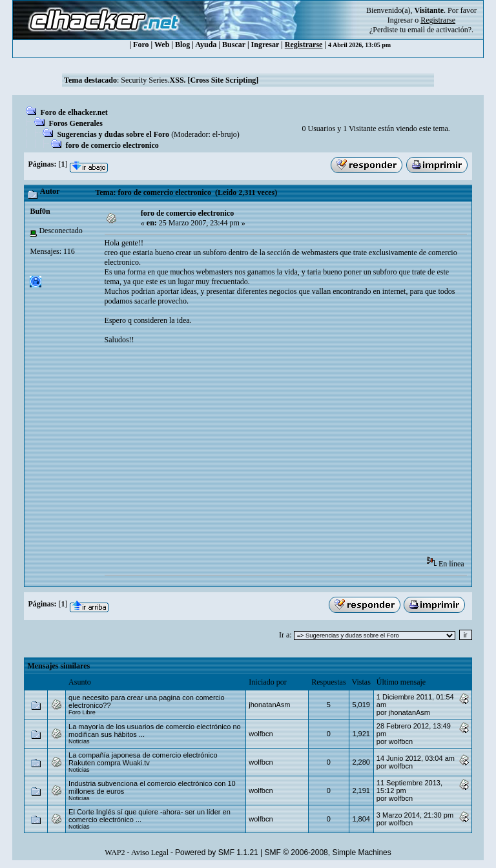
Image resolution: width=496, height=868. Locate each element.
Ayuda (206, 45)
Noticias (79, 741)
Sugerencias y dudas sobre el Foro (113, 134)
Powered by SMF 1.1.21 (217, 852)
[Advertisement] (300, 455)
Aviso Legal (150, 852)
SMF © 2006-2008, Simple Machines (328, 852)
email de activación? (439, 30)
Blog (182, 45)
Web (162, 45)
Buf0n (40, 211)
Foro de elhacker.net (74, 112)
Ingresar (400, 20)
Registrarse (304, 45)
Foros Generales (75, 123)
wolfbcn (261, 734)
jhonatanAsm (269, 705)
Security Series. (190, 80)
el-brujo (225, 134)
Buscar (234, 45)
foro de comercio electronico (112, 145)
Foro (141, 45)
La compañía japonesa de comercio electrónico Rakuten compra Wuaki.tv (143, 759)
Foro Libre (82, 712)
